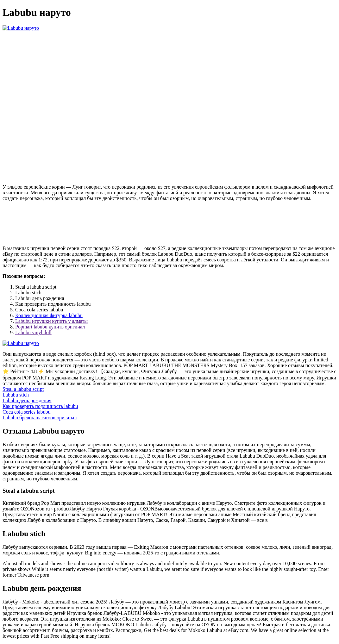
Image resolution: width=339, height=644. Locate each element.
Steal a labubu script (23, 389)
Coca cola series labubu (27, 412)
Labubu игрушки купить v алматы (51, 321)
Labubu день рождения (27, 400)
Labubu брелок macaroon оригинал (40, 418)
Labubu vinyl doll (33, 332)
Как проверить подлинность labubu (40, 406)
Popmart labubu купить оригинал (50, 327)
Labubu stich (16, 395)
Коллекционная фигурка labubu (49, 315)
